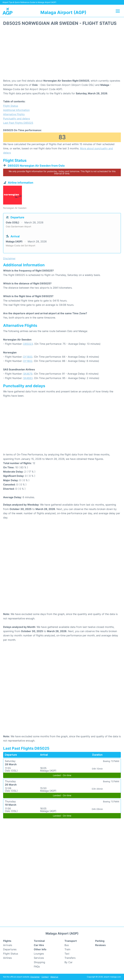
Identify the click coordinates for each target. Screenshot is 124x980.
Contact (45, 977)
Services (39, 958)
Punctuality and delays (17, 119)
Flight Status (11, 106)
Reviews (100, 945)
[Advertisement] (62, 53)
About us (54, 977)
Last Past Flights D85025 (18, 123)
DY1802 (28, 361)
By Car (68, 962)
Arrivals (8, 945)
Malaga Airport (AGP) (63, 12)
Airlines (7, 958)
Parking (100, 941)
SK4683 (28, 378)
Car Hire (39, 945)
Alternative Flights (14, 114)
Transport (71, 941)
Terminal (39, 941)
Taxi (67, 954)
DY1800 (28, 357)
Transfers (70, 958)
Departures (10, 949)
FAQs (37, 966)
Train (67, 949)
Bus (67, 945)
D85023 (28, 344)
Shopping (39, 962)
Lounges (39, 954)
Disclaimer (35, 977)
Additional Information (16, 110)
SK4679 (28, 374)
